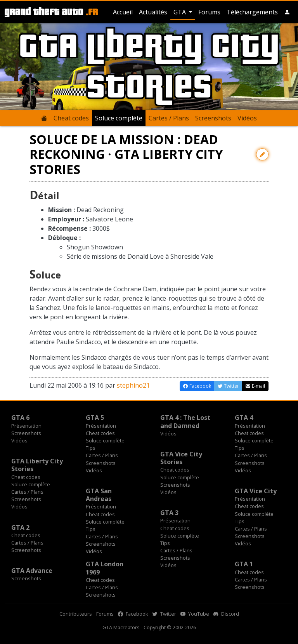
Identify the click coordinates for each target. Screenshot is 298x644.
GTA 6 (20, 418)
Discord (226, 614)
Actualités (153, 12)
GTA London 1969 (105, 568)
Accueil (123, 12)
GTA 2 (20, 527)
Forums (209, 12)
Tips (91, 448)
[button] (287, 12)
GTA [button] (180, 12)
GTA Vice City (256, 491)
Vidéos (247, 118)
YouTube (195, 614)
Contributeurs (76, 614)
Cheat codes (71, 118)
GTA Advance (32, 571)
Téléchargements (252, 12)
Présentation (26, 426)
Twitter (164, 614)
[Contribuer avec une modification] (262, 154)
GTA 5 (95, 418)
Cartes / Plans (169, 118)
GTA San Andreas (99, 495)
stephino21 (133, 385)
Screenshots (213, 118)
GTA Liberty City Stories (37, 465)
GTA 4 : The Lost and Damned (185, 421)
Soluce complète (119, 118)
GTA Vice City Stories (181, 458)
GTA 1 (244, 564)
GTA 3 (169, 513)
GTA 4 (244, 418)
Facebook (133, 614)
